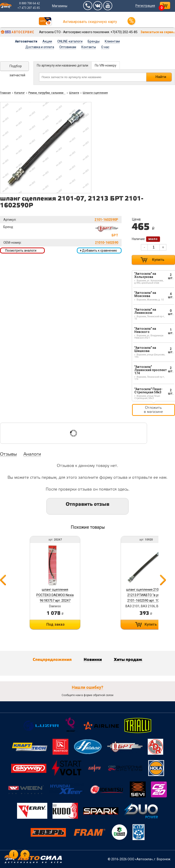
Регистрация (145, 6)
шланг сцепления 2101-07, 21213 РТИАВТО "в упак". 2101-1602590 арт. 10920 (146, 595)
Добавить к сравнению (98, 250)
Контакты (89, 47)
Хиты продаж (128, 660)
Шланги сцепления (95, 93)
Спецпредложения (52, 660)
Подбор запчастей (17, 67)
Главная (5, 93)
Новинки (93, 660)
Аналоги (32, 454)
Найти (161, 77)
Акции (47, 41)
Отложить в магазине (153, 410)
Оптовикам (68, 47)
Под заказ (55, 624)
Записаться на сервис (158, 32)
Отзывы (8, 454)
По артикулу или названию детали (62, 65)
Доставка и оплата (40, 47)
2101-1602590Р (106, 220)
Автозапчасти (26, 41)
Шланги (74, 93)
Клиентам (112, 41)
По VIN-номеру (106, 65)
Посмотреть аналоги (21, 250)
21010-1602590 (107, 243)
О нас (105, 47)
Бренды (94, 41)
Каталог (20, 93)
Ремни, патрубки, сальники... (47, 93)
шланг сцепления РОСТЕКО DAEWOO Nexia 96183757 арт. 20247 (55, 595)
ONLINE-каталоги (70, 41)
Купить (158, 260)
